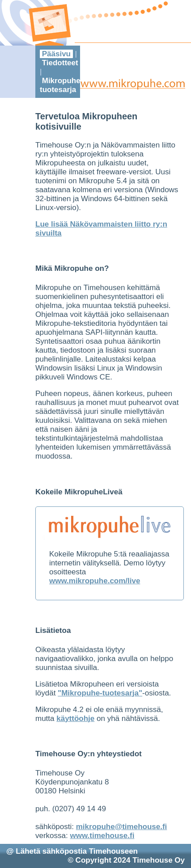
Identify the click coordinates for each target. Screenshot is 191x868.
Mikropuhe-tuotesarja (61, 85)
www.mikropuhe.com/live (95, 581)
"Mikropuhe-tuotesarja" (100, 693)
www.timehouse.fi (102, 836)
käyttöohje (75, 718)
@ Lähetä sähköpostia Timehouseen (72, 851)
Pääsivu (56, 54)
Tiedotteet (60, 63)
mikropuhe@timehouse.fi (122, 827)
